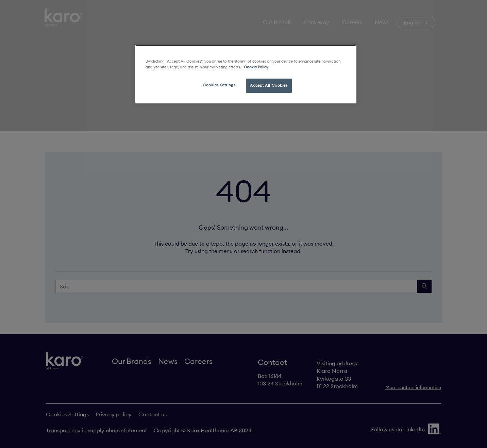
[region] (246, 74)
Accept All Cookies (269, 85)
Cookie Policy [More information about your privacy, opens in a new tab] (256, 67)
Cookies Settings (219, 85)
